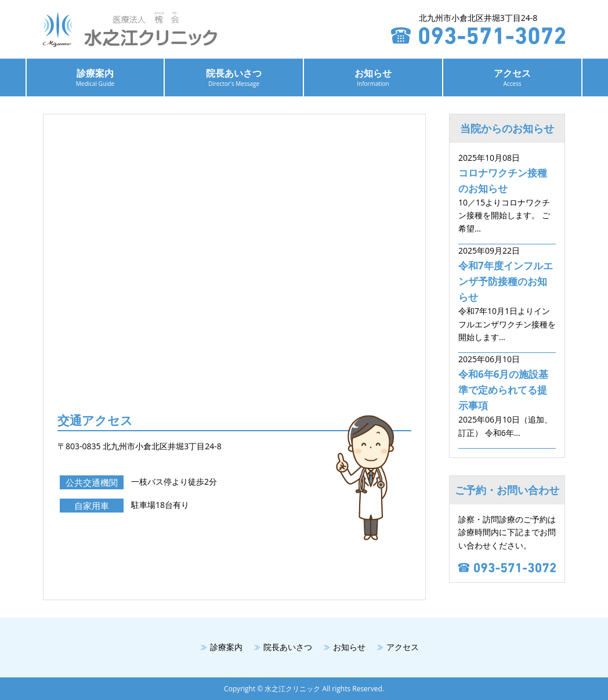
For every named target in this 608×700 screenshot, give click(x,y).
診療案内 (95, 77)
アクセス (512, 77)
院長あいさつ (234, 77)
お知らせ (373, 77)
